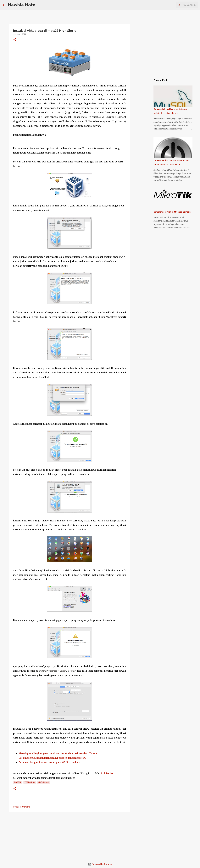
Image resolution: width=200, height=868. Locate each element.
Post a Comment (22, 807)
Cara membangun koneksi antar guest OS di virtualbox (49, 762)
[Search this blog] (183, 5)
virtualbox (30, 782)
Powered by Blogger (100, 864)
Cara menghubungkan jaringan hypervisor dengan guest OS (52, 758)
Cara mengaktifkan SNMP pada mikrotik (172, 212)
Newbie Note (22, 5)
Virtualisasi (44, 782)
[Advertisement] (69, 836)
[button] (15, 40)
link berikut (108, 773)
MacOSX (18, 782)
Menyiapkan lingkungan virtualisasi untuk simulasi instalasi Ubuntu (58, 753)
